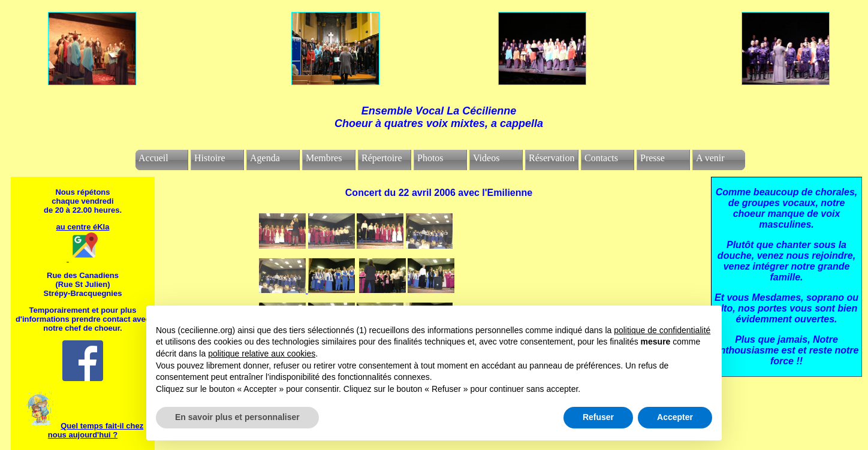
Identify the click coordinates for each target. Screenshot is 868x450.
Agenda (265, 158)
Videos (486, 158)
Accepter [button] (675, 417)
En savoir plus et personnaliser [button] (237, 417)
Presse (652, 158)
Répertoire (382, 158)
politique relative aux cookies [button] (262, 354)
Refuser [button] (598, 417)
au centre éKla (83, 227)
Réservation (551, 158)
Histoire (210, 158)
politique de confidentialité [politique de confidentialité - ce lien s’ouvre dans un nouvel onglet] (662, 330)
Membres (324, 158)
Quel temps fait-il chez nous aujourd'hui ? (96, 430)
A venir (710, 158)
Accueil (153, 158)
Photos (430, 158)
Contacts (601, 158)
